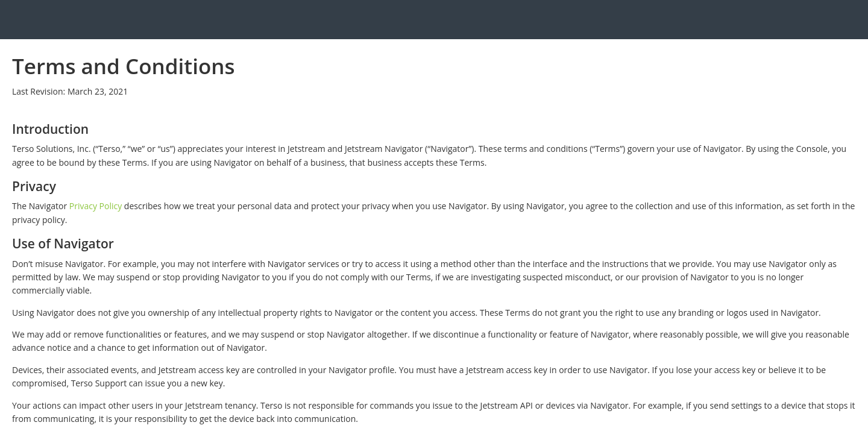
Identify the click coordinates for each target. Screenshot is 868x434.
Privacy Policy (96, 206)
